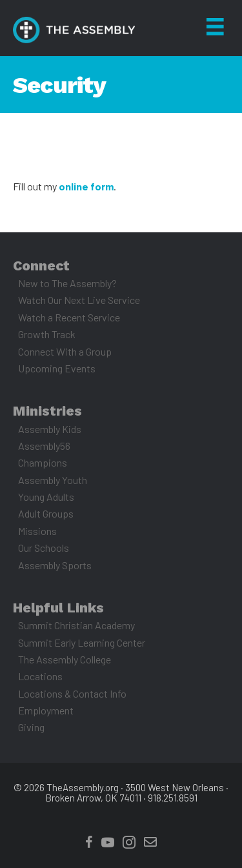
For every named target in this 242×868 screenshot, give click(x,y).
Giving (31, 727)
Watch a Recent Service (69, 317)
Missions (37, 531)
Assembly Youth (53, 480)
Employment (46, 710)
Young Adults (46, 497)
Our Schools (44, 548)
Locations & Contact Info (72, 693)
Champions (43, 462)
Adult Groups (46, 513)
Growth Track (47, 334)
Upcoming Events (57, 368)
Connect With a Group (65, 351)
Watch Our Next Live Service (79, 300)
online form (86, 186)
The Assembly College (65, 659)
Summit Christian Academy (76, 625)
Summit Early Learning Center (82, 642)
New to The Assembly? (67, 283)
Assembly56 (44, 446)
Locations (40, 676)
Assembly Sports (55, 565)
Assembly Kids (50, 429)
